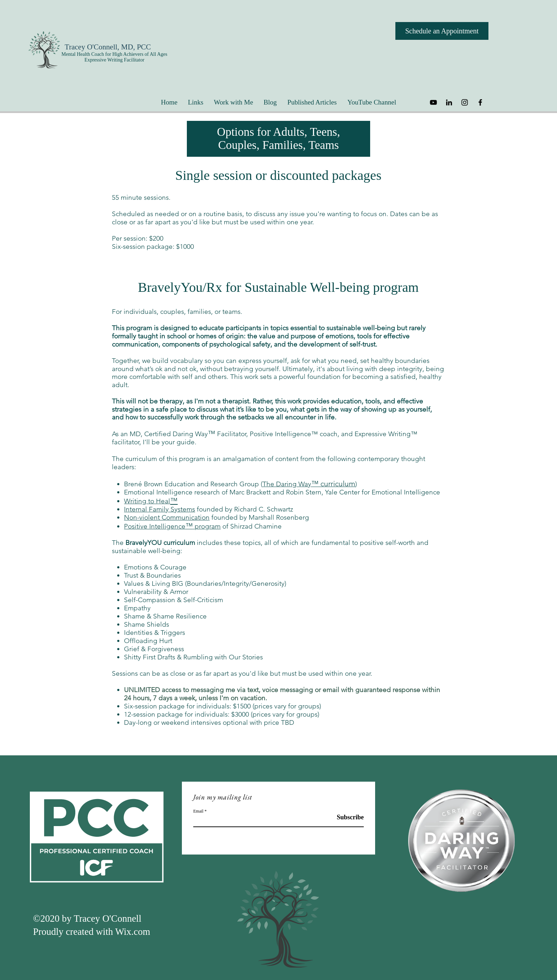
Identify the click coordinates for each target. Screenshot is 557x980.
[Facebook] (480, 102)
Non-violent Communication (167, 517)
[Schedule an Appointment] (442, 31)
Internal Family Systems (159, 509)
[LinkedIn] (449, 102)
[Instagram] (465, 102)
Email (198, 811)
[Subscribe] (346, 818)
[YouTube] (433, 102)
